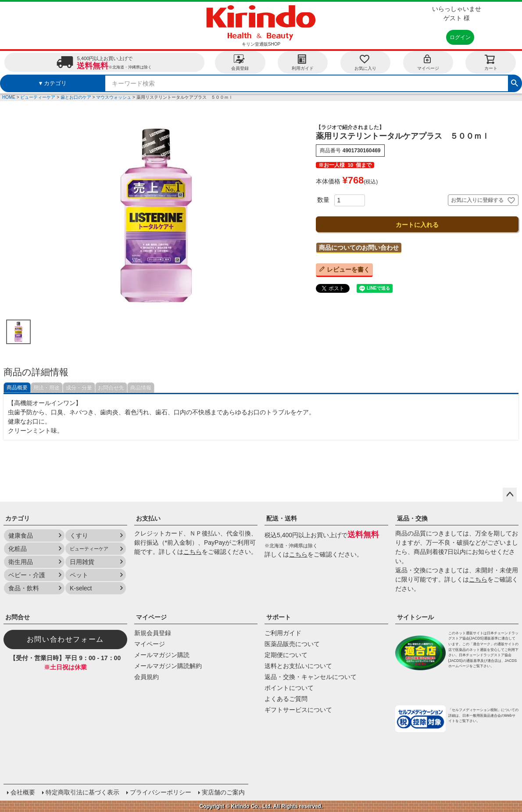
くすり (79, 535)
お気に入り (365, 62)
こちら (193, 552)
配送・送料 (282, 518)
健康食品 (21, 535)
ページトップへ (510, 495)
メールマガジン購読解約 (168, 666)
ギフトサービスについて (298, 710)
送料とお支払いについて (298, 666)
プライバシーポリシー (161, 792)
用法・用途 (46, 388)
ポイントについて (289, 688)
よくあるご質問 (286, 699)
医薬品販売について (292, 644)
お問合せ (18, 617)
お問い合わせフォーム (65, 639)
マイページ (428, 62)
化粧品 (18, 549)
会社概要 (23, 792)
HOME (9, 97)
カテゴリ (18, 518)
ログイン (460, 37)
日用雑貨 (82, 562)
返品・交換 (412, 518)
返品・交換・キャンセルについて (311, 677)
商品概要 (17, 388)
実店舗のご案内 (223, 792)
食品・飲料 (24, 588)
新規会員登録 (153, 633)
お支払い (148, 518)
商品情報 (141, 388)
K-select (81, 588)
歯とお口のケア (76, 97)
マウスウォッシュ (114, 97)
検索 (515, 82)
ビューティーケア (38, 97)
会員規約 (147, 677)
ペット (79, 575)
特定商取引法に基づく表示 (82, 792)
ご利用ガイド (283, 633)
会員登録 (240, 62)
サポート (279, 617)
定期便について (286, 655)
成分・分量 (79, 388)
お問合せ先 (111, 388)
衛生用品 (21, 562)
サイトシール (415, 617)
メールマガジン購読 (162, 655)
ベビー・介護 (27, 575)
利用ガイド (303, 62)
